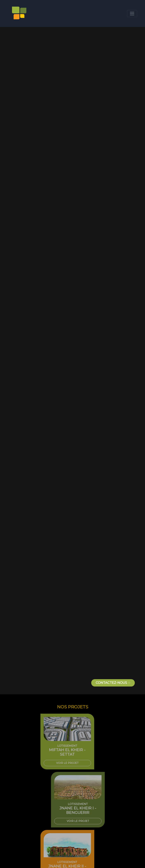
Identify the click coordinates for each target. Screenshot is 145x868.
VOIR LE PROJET (59, 763)
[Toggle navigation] (132, 14)
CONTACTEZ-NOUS (113, 683)
